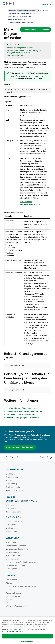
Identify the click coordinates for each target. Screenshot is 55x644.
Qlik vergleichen (12, 559)
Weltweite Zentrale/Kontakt (17, 606)
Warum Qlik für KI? (13, 556)
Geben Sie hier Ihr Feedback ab (20, 447)
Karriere (9, 600)
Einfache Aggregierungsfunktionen (20, 22)
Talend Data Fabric (13, 512)
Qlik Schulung (11, 484)
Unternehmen (11, 580)
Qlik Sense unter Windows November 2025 (24, 11)
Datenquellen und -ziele (16, 565)
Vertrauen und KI (13, 552)
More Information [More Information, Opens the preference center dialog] (27, 641)
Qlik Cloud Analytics (14, 521)
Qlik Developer (12, 477)
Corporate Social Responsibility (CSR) (21, 586)
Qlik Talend (10, 505)
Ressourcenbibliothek (15, 490)
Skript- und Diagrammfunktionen (19, 16)
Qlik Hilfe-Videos (13, 474)
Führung (9, 583)
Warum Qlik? (11, 542)
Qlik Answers (11, 525)
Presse (9, 603)
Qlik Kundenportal (13, 487)
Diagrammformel (16, 365)
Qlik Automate (12, 531)
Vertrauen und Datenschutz (17, 549)
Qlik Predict (11, 528)
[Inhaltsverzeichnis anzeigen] (5, 11)
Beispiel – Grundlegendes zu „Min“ (20, 48)
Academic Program (14, 593)
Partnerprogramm (13, 596)
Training (9, 480)
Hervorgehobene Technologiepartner (21, 562)
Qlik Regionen (11, 569)
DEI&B (8, 590)
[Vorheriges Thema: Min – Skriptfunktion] (14, 457)
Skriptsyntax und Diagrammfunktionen (21, 14)
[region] (27, 630)
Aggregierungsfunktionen (17, 19)
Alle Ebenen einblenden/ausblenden (35, 30)
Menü (52, 4)
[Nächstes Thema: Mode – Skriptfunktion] (41, 457)
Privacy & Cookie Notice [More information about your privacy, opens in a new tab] (16, 631)
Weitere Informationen (15, 56)
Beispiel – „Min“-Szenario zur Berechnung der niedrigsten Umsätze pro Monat (24, 52)
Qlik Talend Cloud (13, 509)
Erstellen (45, 11)
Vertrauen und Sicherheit (16, 546)
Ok (27, 636)
